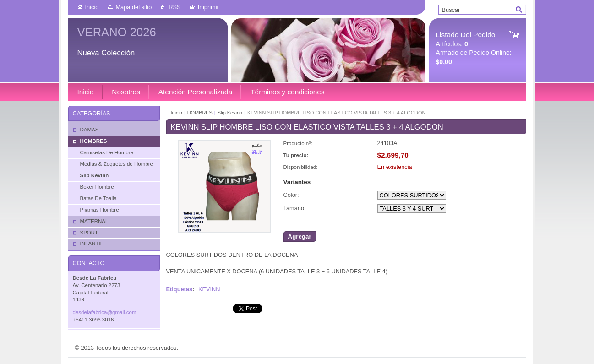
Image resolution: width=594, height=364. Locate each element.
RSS (174, 7)
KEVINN (209, 289)
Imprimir (208, 7)
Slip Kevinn (230, 113)
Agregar (300, 236)
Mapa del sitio (134, 7)
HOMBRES (200, 113)
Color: (291, 195)
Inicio (92, 7)
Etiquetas (180, 289)
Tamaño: (295, 208)
